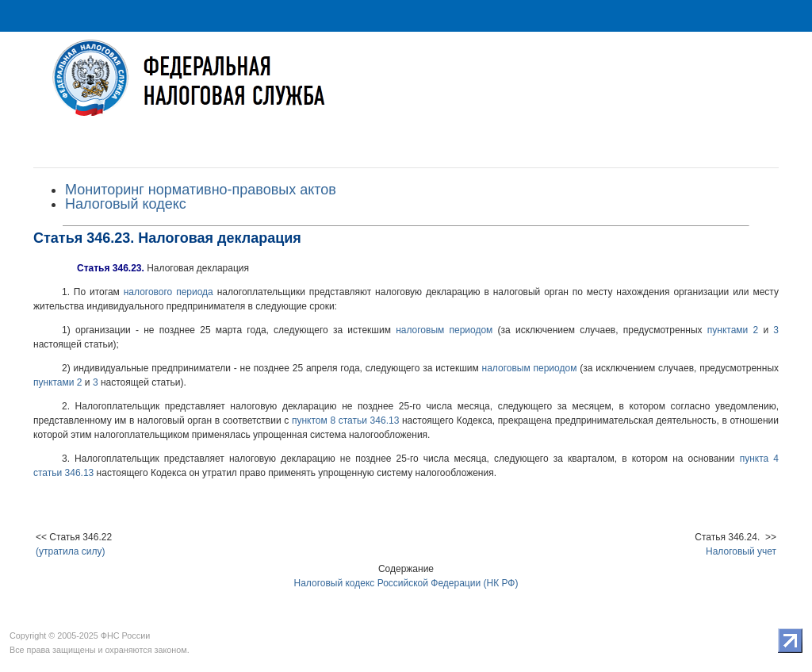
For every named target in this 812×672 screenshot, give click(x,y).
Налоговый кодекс (126, 204)
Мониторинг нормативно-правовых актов (201, 190)
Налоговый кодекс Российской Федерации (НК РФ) (406, 583)
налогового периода (169, 292)
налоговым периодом (444, 330)
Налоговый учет (741, 551)
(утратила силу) (71, 551)
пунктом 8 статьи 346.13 (345, 420)
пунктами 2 (733, 330)
